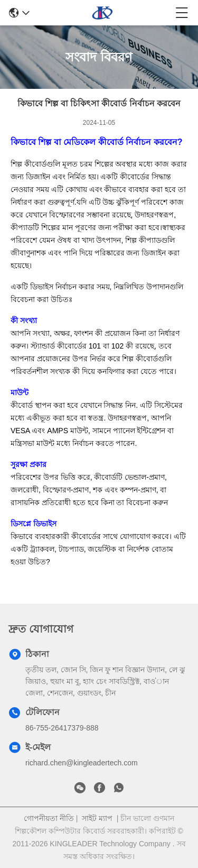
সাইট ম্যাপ (97, 818)
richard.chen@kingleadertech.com (82, 763)
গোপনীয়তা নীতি (49, 818)
